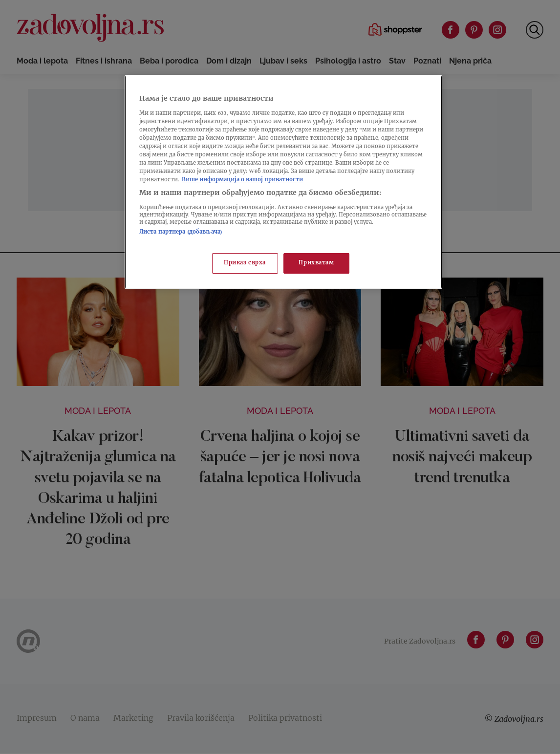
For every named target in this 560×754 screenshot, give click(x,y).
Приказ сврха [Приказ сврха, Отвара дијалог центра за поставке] (245, 263)
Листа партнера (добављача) (181, 232)
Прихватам (316, 263)
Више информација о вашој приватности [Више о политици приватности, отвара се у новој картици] (242, 180)
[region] (283, 182)
